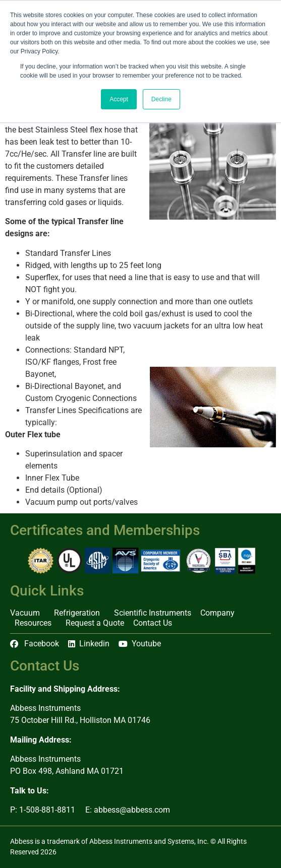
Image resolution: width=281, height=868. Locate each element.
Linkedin (89, 644)
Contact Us (153, 623)
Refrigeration (79, 613)
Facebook (35, 644)
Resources (36, 623)
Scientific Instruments (153, 613)
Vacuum (27, 613)
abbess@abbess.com (132, 810)
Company (220, 613)
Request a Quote (95, 623)
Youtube (140, 644)
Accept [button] (119, 99)
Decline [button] (161, 99)
